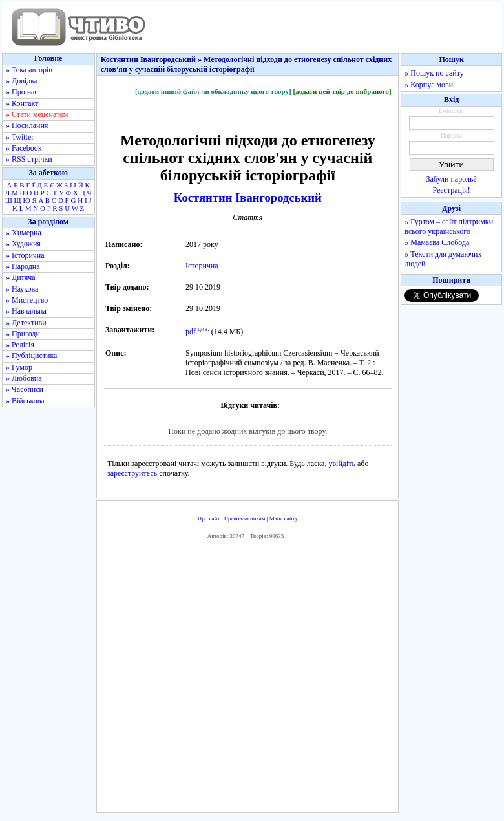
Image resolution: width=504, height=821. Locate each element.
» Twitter (20, 137)
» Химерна (24, 233)
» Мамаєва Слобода (437, 242)
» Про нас (22, 92)
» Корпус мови (429, 85)
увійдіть (342, 464)
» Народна (23, 266)
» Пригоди (23, 334)
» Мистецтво (27, 300)
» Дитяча (21, 277)
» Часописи (25, 389)
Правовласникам (245, 518)
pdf (191, 332)
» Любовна (24, 378)
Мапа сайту (284, 518)
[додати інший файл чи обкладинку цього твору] (213, 91)
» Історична (25, 255)
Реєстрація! (452, 190)
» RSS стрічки (29, 159)
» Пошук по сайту (434, 73)
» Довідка (22, 81)
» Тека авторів (29, 70)
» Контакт (22, 103)
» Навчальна (26, 311)
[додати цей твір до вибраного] (342, 91)
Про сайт (209, 518)
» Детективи (26, 323)
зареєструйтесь (132, 473)
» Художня (23, 244)
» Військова (25, 401)
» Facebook (24, 148)
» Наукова (22, 289)
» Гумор (19, 367)
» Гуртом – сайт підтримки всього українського (449, 227)
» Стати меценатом (37, 114)
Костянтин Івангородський (248, 197)
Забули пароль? (452, 179)
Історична (202, 266)
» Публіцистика (31, 356)
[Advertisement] (288, 679)
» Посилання (27, 125)
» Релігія (20, 345)
